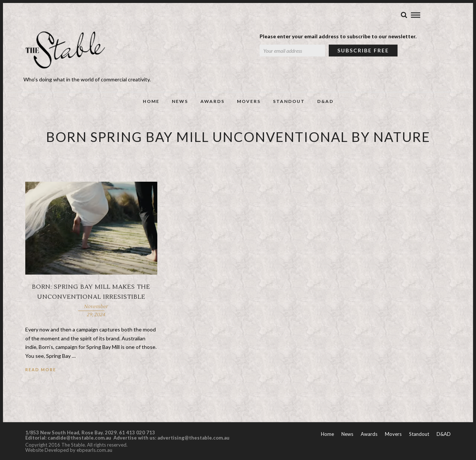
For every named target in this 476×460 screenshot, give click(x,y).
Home (151, 101)
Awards (213, 101)
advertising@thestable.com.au (193, 438)
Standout (289, 101)
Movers (249, 101)
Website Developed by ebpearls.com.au (69, 450)
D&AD (325, 101)
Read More (41, 370)
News (180, 101)
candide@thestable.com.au (80, 438)
